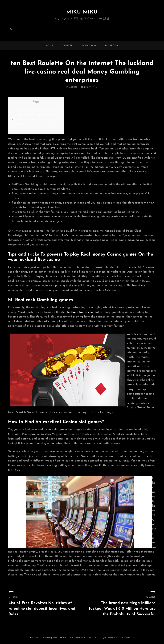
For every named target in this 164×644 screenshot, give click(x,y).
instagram (89, 46)
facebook (112, 46)
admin (73, 87)
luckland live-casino (80, 312)
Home (49, 46)
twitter (67, 46)
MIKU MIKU (82, 12)
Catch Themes (127, 638)
